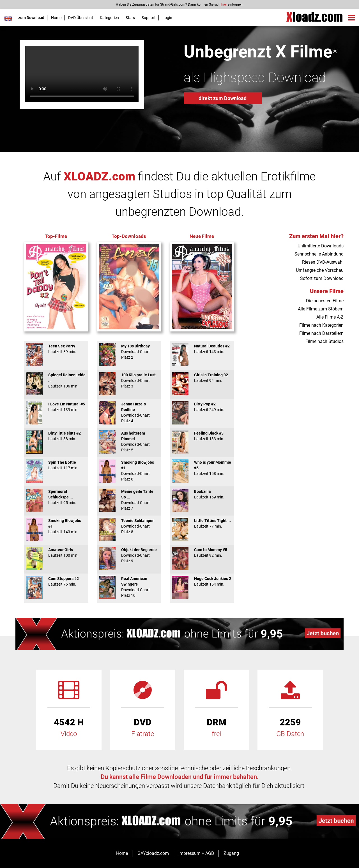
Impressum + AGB (196, 853)
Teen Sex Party (56, 349)
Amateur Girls (56, 553)
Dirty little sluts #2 (56, 436)
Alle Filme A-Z (330, 317)
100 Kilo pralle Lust (129, 380)
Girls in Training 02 (202, 378)
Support (149, 18)
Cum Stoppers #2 (56, 581)
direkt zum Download (223, 98)
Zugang (231, 853)
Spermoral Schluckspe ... (56, 497)
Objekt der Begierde (129, 555)
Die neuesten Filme (325, 301)
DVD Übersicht (81, 18)
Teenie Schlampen (129, 526)
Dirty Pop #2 (202, 407)
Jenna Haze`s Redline (129, 412)
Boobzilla (202, 494)
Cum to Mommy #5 (202, 553)
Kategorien (109, 18)
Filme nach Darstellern (321, 333)
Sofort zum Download (322, 278)
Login (167, 18)
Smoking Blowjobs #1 (56, 526)
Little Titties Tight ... (202, 523)
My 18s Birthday (129, 352)
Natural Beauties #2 (202, 349)
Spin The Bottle (56, 465)
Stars (130, 18)
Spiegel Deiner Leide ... (56, 380)
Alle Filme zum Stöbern (321, 309)
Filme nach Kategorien (321, 325)
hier (224, 4)
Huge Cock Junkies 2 (202, 581)
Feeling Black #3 (202, 436)
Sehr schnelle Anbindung (319, 254)
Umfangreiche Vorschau (320, 270)
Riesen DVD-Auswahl (323, 262)
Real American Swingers (129, 587)
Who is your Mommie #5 (202, 468)
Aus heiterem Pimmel (129, 442)
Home (56, 18)
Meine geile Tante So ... (129, 500)
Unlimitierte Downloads (321, 246)
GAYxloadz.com (153, 853)
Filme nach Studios (325, 341)
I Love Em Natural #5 (56, 407)
